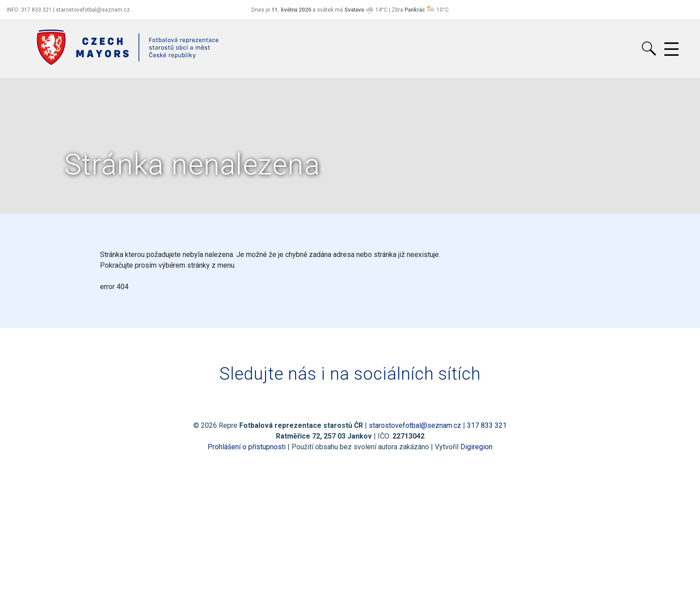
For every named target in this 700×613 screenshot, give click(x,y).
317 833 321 (487, 425)
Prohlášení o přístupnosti (247, 447)
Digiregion (476, 447)
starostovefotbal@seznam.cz (415, 425)
